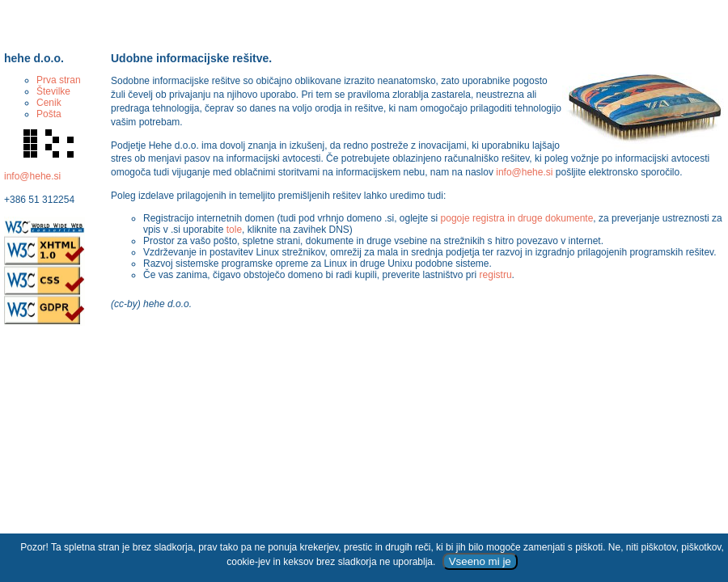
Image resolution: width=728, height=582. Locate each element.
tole (234, 230)
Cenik (49, 103)
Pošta (49, 114)
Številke (53, 91)
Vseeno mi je (480, 561)
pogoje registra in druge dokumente (517, 218)
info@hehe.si (32, 176)
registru (496, 275)
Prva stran (59, 80)
